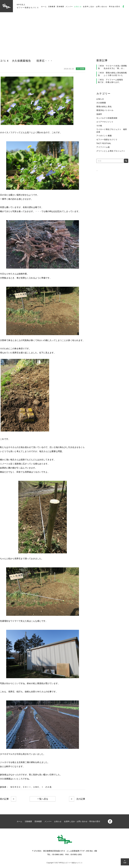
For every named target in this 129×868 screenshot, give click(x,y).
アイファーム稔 (103, 147)
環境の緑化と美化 (104, 107)
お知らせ (78, 7)
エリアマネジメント (105, 122)
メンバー (69, 7)
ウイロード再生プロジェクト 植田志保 (112, 131)
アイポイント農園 (104, 136)
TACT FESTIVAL (104, 143)
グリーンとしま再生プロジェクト (111, 151)
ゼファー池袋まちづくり (107, 139)
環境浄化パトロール (105, 110)
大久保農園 (101, 103)
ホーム (44, 7)
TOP (125, 863)
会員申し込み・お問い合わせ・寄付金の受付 (102, 7)
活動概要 (52, 7)
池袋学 (99, 114)
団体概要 (61, 7)
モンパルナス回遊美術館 (107, 118)
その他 (99, 126)
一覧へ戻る (43, 799)
